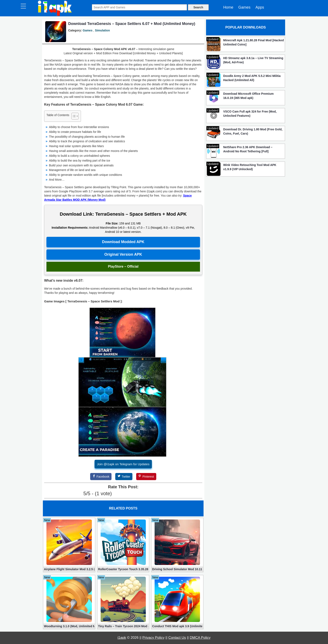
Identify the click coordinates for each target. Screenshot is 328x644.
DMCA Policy (200, 638)
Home (228, 7)
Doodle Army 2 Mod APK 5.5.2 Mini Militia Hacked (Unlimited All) (252, 78)
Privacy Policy (154, 638)
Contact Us (177, 638)
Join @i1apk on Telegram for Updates (123, 464)
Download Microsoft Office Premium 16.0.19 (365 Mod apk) (248, 96)
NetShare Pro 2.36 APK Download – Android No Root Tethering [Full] (248, 149)
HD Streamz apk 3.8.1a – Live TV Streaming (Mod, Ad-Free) (253, 60)
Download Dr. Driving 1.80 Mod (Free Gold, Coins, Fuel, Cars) (253, 131)
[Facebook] (101, 477)
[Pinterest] (146, 477)
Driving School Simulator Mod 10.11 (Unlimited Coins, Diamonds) (177, 569)
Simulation (102, 30)
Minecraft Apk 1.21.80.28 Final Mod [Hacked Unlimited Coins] (254, 42)
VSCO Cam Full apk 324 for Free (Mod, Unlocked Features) (250, 114)
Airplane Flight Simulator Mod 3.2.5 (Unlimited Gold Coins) (69, 569)
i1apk (122, 638)
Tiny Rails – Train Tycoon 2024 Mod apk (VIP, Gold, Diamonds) (123, 626)
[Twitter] (124, 477)
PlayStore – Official (123, 266)
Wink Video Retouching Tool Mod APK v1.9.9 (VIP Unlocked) (250, 167)
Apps (260, 7)
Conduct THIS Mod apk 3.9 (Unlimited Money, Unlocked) (177, 626)
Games (244, 7)
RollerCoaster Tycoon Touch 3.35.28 (123, 569)
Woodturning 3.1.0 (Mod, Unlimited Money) (69, 626)
